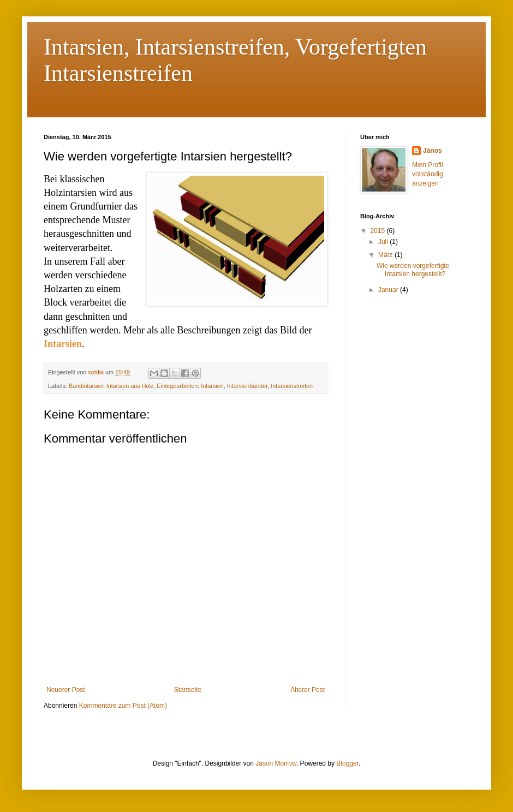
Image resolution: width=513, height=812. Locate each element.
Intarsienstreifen (292, 386)
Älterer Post (308, 690)
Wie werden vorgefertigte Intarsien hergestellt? (413, 270)
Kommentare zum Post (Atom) (123, 706)
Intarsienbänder (247, 386)
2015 (379, 231)
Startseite (188, 690)
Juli (384, 242)
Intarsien (212, 386)
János (433, 151)
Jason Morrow (276, 763)
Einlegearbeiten (177, 386)
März (386, 255)
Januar (389, 290)
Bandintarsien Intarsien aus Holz (111, 386)
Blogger (347, 763)
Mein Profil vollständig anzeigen (428, 174)
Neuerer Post (66, 690)
